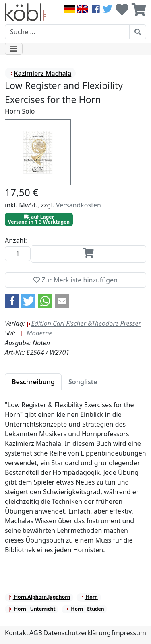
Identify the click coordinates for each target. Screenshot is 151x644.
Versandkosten (79, 205)
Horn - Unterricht (32, 609)
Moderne (36, 333)
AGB (36, 633)
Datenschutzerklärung (77, 633)
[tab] (33, 382)
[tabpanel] (75, 482)
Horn (89, 597)
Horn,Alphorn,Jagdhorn (39, 597)
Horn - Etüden (84, 609)
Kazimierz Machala (40, 73)
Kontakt (17, 633)
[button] (12, 301)
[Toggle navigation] (14, 49)
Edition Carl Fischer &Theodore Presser (84, 323)
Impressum (129, 633)
